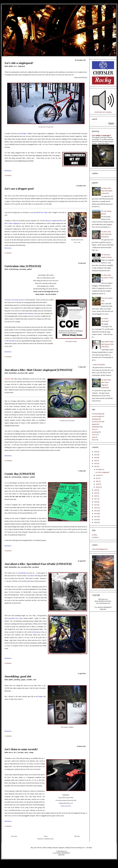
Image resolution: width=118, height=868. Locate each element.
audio (94, 437)
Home (46, 836)
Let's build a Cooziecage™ (102, 135)
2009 (96, 522)
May (97, 481)
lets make (21, 752)
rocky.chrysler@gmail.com (100, 549)
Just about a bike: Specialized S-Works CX (107, 278)
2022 (96, 463)
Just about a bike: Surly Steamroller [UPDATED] (106, 234)
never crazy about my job (16, 300)
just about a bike (23, 373)
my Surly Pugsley (22, 134)
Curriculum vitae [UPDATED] (23, 266)
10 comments (9, 461)
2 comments (8, 357)
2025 (96, 455)
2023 (96, 461)
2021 (96, 466)
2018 (96, 496)
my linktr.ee (95, 537)
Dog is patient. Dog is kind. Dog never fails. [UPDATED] (108, 344)
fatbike (11, 66)
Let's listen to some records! (21, 749)
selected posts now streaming (103, 112)
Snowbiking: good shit (18, 676)
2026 (96, 452)
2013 (96, 511)
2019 (96, 493)
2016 (96, 502)
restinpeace (26, 477)
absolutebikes (13, 373)
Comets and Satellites (99, 365)
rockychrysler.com (23, 573)
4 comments (8, 551)
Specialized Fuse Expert (41, 212)
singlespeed (22, 66)
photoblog (17, 680)
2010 (96, 520)
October (98, 475)
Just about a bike (33, 576)
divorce (94, 440)
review (94, 435)
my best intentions (28, 313)
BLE (10, 477)
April (98, 484)
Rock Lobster (9, 223)
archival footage (14, 269)
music (26, 752)
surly (35, 680)
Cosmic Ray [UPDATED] (20, 474)
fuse (19, 567)
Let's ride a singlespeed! (19, 63)
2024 (96, 458)
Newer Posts (14, 836)
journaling (23, 269)
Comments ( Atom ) (49, 839)
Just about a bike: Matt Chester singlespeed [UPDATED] (39, 370)
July (97, 478)
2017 (96, 499)
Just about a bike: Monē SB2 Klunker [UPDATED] (107, 191)
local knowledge (17, 477)
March (98, 487)
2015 (96, 505)
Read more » (8, 171)
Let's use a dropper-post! (19, 189)
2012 (96, 514)
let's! (16, 66)
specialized (36, 567)
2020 (96, 490)
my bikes (95, 535)
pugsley (23, 680)
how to (11, 752)
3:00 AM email (10, 341)
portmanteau (37, 632)
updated (29, 269)
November (99, 469)
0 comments (8, 175)
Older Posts (77, 836)
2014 (96, 508)
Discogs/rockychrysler (66, 806)
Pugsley (41, 696)
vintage (31, 752)
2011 (96, 517)
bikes (25, 581)
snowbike (30, 680)
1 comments (8, 736)
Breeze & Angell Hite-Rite (54, 221)
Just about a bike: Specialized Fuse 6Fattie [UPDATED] (38, 564)
